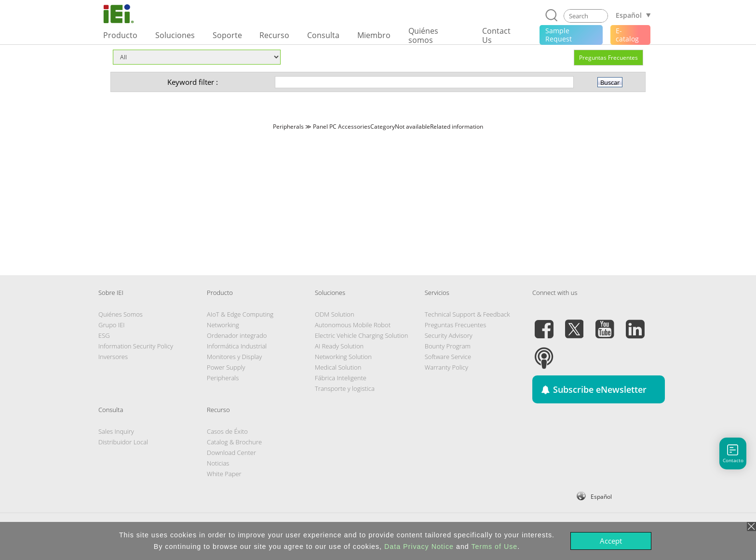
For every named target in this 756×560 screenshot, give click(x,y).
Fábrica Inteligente (341, 378)
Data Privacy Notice (419, 547)
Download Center (231, 453)
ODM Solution (335, 314)
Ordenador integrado (237, 335)
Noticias (218, 463)
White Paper (224, 474)
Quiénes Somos (121, 314)
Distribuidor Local (123, 442)
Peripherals (223, 378)
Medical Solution (338, 367)
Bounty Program (448, 346)
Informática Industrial (237, 346)
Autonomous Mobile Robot (353, 325)
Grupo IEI (112, 325)
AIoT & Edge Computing (240, 314)
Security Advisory (449, 335)
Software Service (448, 357)
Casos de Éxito (227, 431)
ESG (104, 335)
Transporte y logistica (345, 388)
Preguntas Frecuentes (608, 58)
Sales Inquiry (116, 431)
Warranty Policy (446, 367)
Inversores (113, 357)
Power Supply (226, 367)
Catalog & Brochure (234, 442)
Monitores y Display (234, 357)
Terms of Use (494, 547)
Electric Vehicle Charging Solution (361, 335)
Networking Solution (343, 357)
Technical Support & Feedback (467, 314)
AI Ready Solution (339, 346)
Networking (223, 325)
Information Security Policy (136, 346)
